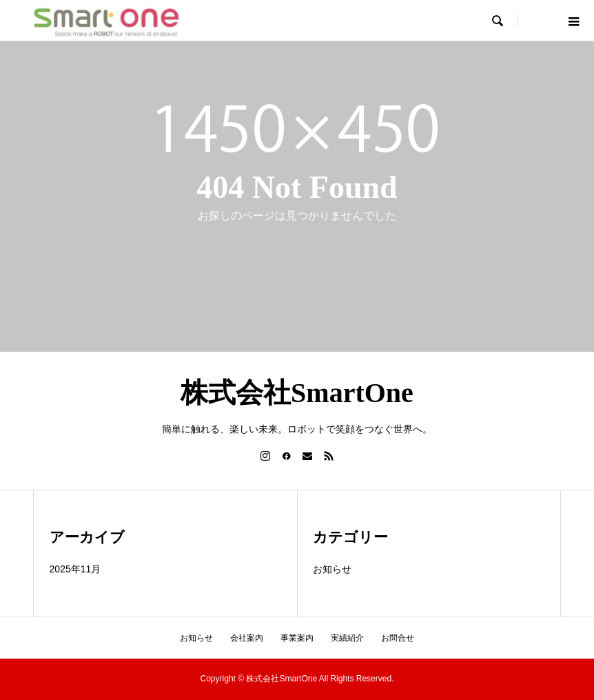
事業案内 (297, 638)
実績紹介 (347, 638)
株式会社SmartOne (297, 393)
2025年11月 (75, 569)
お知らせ (332, 569)
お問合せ (398, 638)
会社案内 (247, 638)
